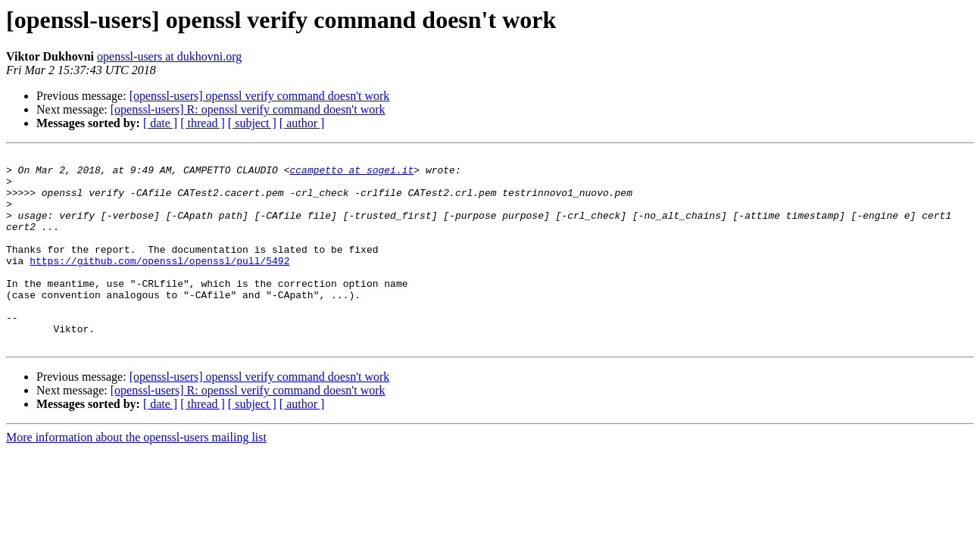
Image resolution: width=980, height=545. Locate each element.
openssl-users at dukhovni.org (169, 56)
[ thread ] (203, 123)
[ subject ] (252, 123)
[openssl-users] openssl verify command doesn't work (260, 96)
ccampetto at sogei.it (351, 174)
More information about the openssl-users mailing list (136, 476)
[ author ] (302, 123)
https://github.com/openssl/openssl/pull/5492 (159, 283)
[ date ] (160, 123)
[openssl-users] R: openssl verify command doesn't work (248, 109)
